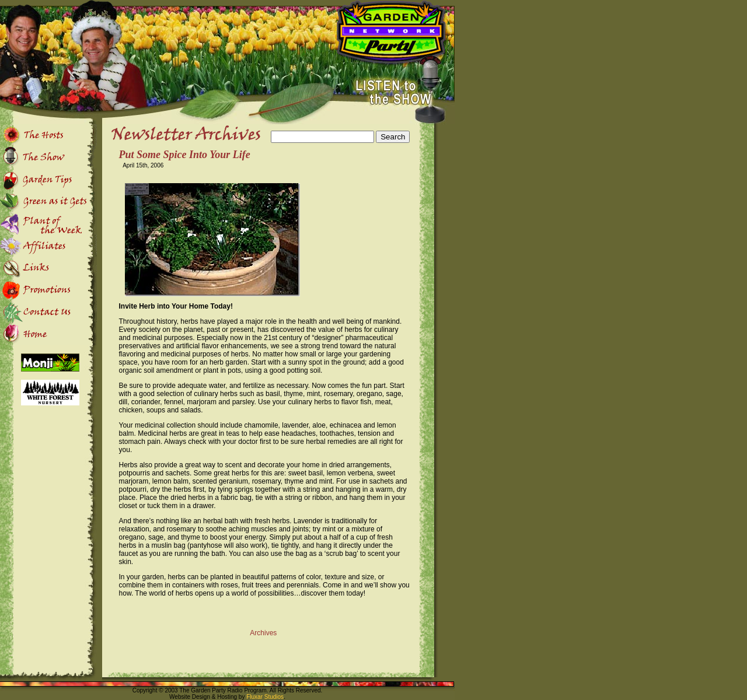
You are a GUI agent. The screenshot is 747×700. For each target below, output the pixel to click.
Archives (263, 633)
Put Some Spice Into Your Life (185, 155)
